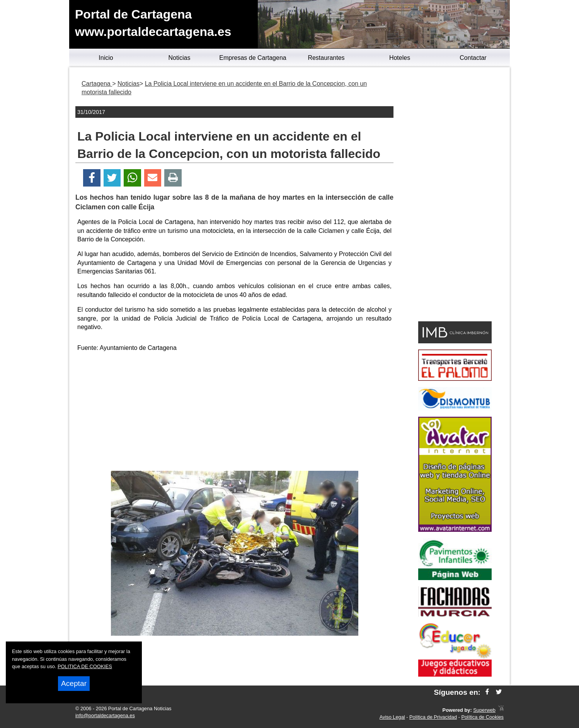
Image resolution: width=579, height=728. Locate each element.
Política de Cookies (482, 717)
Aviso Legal (392, 717)
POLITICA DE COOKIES (85, 666)
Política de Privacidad (433, 717)
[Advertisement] (235, 413)
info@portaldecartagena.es (105, 715)
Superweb (484, 710)
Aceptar (74, 683)
